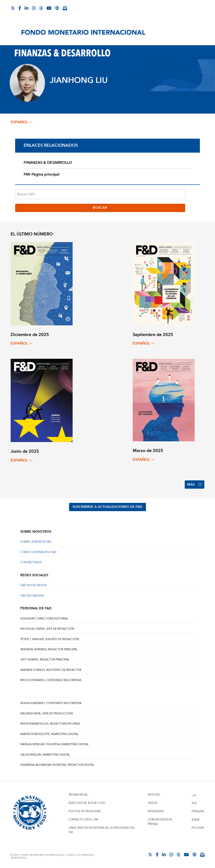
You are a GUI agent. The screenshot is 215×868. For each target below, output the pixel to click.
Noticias (154, 795)
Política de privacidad (85, 811)
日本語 (195, 820)
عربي (194, 795)
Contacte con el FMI (83, 820)
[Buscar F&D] (100, 194)
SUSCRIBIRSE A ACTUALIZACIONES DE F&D (107, 507)
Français (198, 811)
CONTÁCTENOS (31, 562)
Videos (153, 803)
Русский (198, 828)
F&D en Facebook (34, 585)
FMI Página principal (42, 174)
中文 (194, 803)
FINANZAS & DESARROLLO (48, 163)
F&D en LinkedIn (32, 596)
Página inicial (78, 795)
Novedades (156, 811)
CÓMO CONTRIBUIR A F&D (38, 552)
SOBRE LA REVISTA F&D (36, 542)
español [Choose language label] (22, 122)
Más (195, 485)
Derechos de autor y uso (87, 803)
